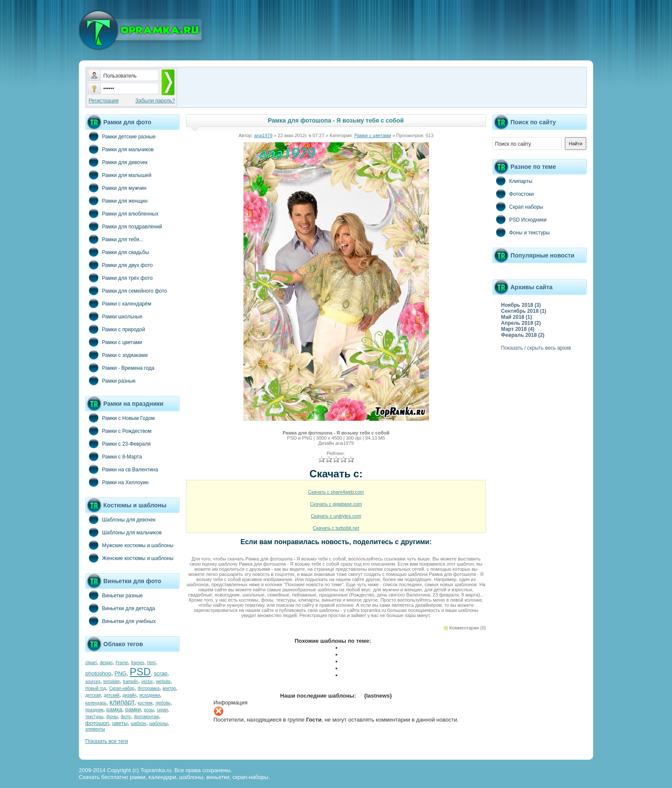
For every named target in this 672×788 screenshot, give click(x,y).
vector (147, 682)
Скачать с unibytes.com (336, 516)
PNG (120, 673)
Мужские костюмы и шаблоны (129, 545)
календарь (96, 703)
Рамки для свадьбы (117, 252)
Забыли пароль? (155, 101)
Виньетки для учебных (120, 621)
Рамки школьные (114, 316)
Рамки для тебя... (114, 239)
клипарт (122, 702)
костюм (145, 703)
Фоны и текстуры (521, 232)
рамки (133, 709)
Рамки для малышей (118, 175)
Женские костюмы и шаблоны (129, 558)
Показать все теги (107, 741)
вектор (169, 688)
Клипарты (512, 181)
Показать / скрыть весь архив (536, 348)
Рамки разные (110, 381)
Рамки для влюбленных (122, 213)
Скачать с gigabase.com (336, 504)
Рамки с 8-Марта (114, 456)
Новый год (96, 688)
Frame (122, 663)
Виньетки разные (114, 595)
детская (93, 695)
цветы (120, 723)
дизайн (130, 695)
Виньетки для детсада (120, 608)
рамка (114, 709)
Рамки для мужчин (116, 188)
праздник (94, 710)
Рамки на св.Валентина (122, 469)
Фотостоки (513, 194)
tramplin (131, 682)
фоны (112, 717)
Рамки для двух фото (119, 265)
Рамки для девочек (116, 162)
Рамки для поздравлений (124, 226)
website (163, 682)
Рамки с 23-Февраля (118, 443)
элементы (95, 729)
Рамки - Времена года (120, 368)
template (111, 682)
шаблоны (158, 724)
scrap (161, 673)
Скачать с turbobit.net (336, 528)
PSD (140, 672)
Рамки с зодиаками (116, 355)
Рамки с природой (115, 329)
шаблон (138, 724)
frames (138, 663)
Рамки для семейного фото (126, 291)
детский (111, 695)
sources (93, 682)
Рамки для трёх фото (119, 278)
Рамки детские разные (120, 136)
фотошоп (97, 723)
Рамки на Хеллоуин (117, 482)
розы (149, 710)
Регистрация (104, 101)
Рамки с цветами (114, 342)
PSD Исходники (519, 219)
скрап (162, 710)
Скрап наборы (518, 207)
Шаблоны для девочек (120, 519)
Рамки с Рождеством (118, 431)
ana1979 (263, 135)
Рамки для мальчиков (119, 149)
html (151, 663)
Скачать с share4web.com (336, 492)
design (106, 663)
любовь (163, 703)
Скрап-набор (122, 688)
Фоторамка (148, 688)
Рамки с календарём (118, 303)
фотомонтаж (147, 717)
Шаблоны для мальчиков (123, 532)
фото (126, 717)
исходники (150, 695)
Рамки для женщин (116, 201)
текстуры (94, 717)
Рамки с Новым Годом (120, 418)
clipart (91, 663)
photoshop (98, 673)
